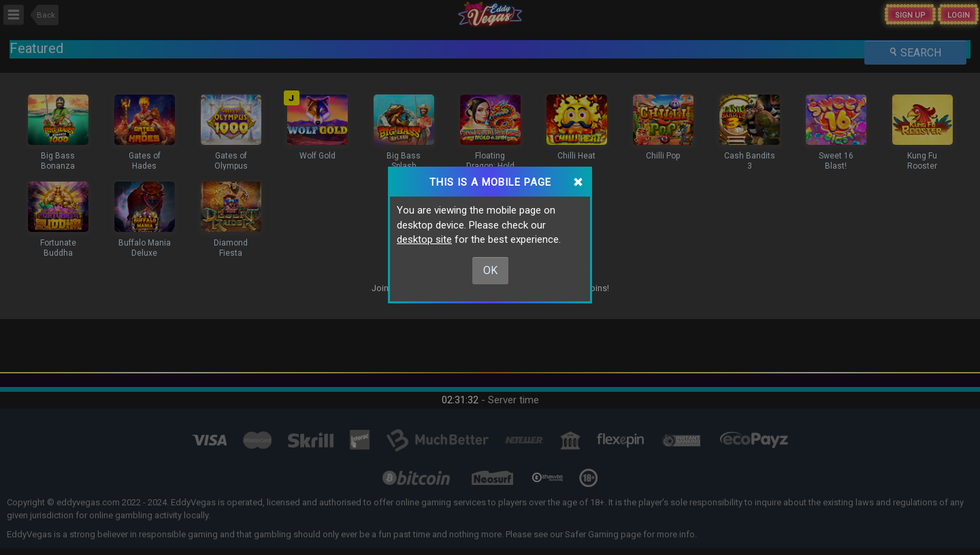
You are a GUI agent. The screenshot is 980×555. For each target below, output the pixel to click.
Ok (490, 270)
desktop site (424, 239)
